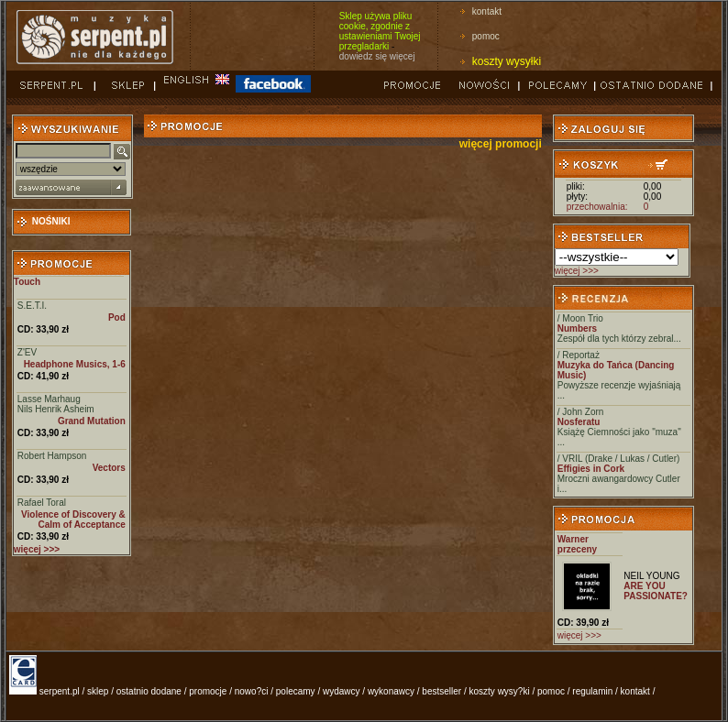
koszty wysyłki (507, 61)
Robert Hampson (52, 456)
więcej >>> (577, 271)
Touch (27, 282)
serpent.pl (60, 691)
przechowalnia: (597, 207)
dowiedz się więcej (377, 56)
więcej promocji (501, 144)
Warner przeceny (577, 544)
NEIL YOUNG (651, 576)
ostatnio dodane (149, 691)
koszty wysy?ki (500, 691)
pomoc (486, 36)
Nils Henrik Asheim (56, 409)
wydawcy (342, 691)
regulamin (592, 691)
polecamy (296, 691)
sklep (98, 691)
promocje (208, 691)
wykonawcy (391, 691)
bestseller (441, 691)
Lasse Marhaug (49, 399)
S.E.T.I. (32, 306)
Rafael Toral (42, 503)
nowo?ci (252, 691)
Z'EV (27, 352)
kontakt (487, 11)
